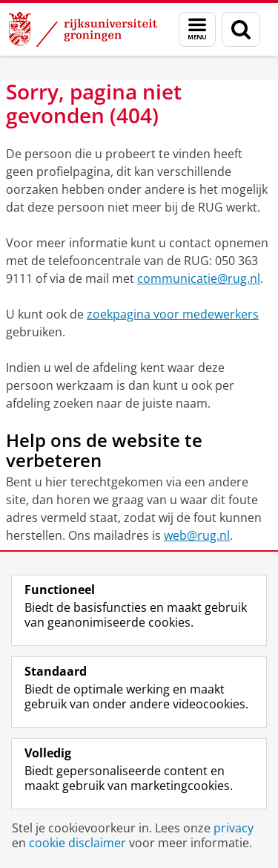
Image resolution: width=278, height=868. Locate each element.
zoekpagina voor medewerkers (173, 314)
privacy (234, 828)
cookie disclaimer (77, 843)
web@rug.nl (197, 535)
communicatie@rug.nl (199, 278)
